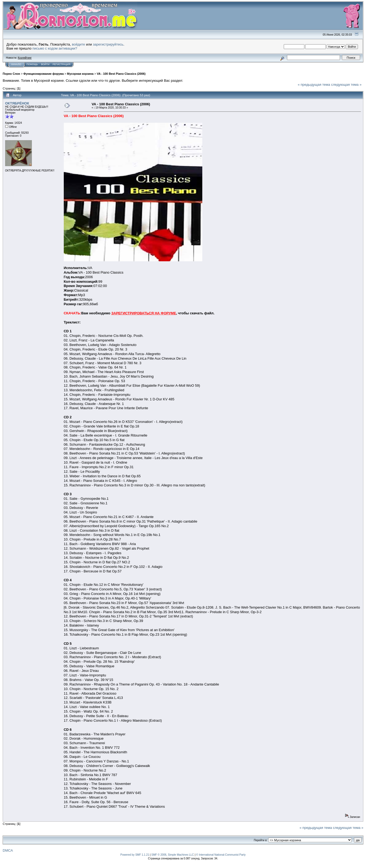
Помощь (32, 64)
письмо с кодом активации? (55, 48)
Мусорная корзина (80, 74)
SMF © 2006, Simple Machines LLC (173, 855)
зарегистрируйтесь (108, 44)
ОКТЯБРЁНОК (17, 103)
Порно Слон (11, 74)
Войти (45, 64)
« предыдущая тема (314, 85)
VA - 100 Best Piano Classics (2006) (121, 74)
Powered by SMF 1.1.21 (135, 855)
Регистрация (61, 64)
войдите (78, 44)
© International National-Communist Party (221, 855)
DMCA (8, 850)
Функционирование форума (44, 74)
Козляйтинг (25, 58)
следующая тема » (346, 85)
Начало (16, 64)
